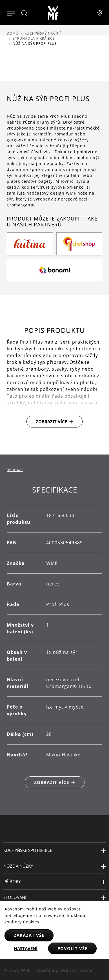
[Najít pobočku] (100, 13)
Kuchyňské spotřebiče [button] (28, 850)
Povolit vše (72, 948)
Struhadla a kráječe (34, 38)
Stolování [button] (15, 897)
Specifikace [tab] (15, 470)
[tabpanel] (55, 637)
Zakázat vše (29, 935)
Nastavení (26, 948)
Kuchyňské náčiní (43, 33)
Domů (13, 33)
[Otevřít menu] (11, 13)
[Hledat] (25, 13)
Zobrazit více (51, 422)
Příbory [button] (12, 881)
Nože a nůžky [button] (18, 866)
